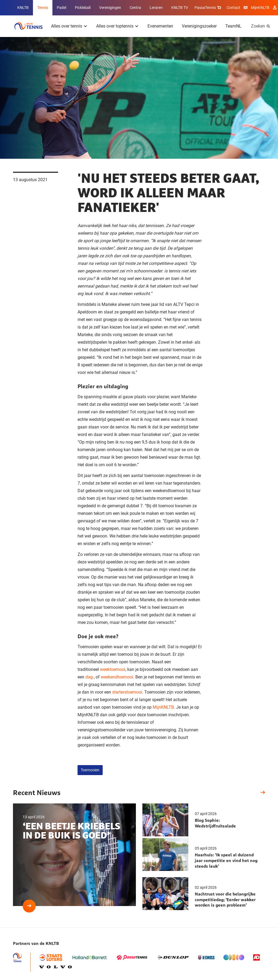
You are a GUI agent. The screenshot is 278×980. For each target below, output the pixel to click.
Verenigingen (110, 8)
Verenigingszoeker (199, 26)
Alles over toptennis (115, 26)
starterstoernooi (127, 692)
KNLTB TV (180, 8)
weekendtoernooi (117, 677)
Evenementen (160, 26)
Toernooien (90, 770)
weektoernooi (113, 669)
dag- (90, 677)
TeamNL (233, 26)
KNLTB (23, 8)
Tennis (43, 8)
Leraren (156, 8)
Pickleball (83, 8)
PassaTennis (208, 8)
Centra (135, 8)
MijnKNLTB (260, 8)
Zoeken (258, 26)
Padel (61, 8)
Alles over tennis (67, 26)
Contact (233, 8)
